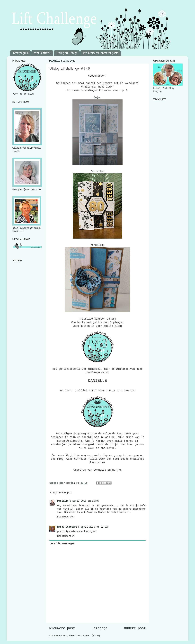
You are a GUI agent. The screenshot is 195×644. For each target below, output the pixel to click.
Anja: (97, 98)
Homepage (100, 628)
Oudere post (135, 628)
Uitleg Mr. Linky (67, 53)
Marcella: (97, 245)
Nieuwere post (62, 628)
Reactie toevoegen (63, 544)
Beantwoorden (66, 517)
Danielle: (97, 171)
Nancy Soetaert (67, 527)
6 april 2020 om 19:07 (84, 501)
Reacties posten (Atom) (85, 636)
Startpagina (21, 53)
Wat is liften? (42, 53)
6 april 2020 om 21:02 (93, 527)
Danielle (63, 501)
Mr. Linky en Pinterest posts (101, 53)
